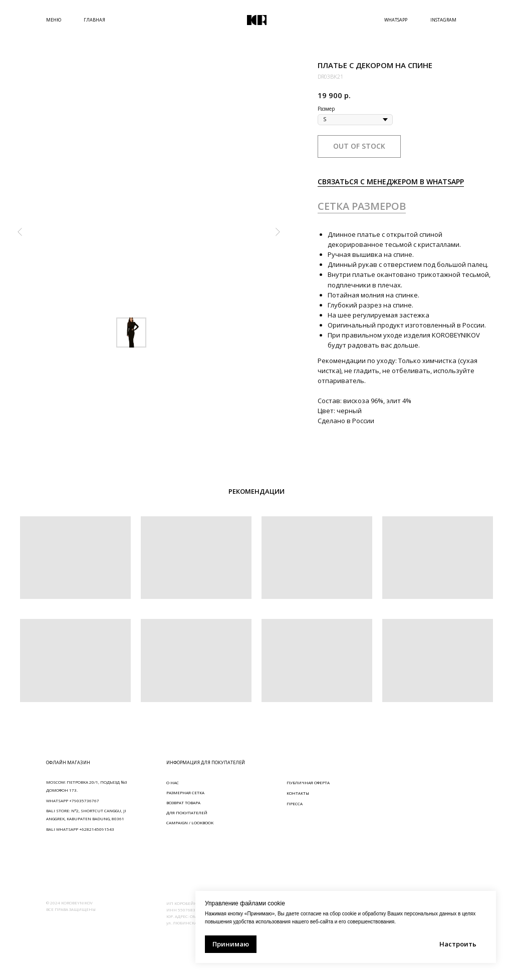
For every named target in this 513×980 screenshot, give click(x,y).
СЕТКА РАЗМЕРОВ (362, 206)
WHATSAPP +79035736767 (73, 800)
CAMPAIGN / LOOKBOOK (190, 823)
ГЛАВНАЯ (94, 20)
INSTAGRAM (443, 20)
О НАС (173, 782)
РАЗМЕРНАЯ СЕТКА (185, 792)
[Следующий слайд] (278, 232)
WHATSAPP (396, 20)
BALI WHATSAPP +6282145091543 (80, 829)
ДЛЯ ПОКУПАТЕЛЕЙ (187, 812)
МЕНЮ (54, 20)
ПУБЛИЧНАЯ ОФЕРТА (308, 782)
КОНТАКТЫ (298, 793)
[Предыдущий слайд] (20, 232)
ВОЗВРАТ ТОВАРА (183, 802)
